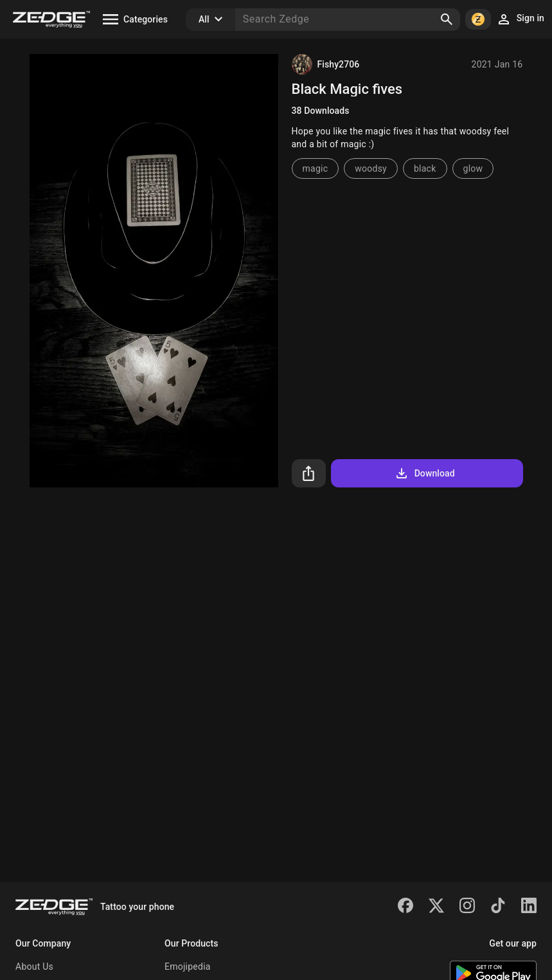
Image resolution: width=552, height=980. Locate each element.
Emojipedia (188, 966)
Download (424, 473)
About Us (34, 966)
